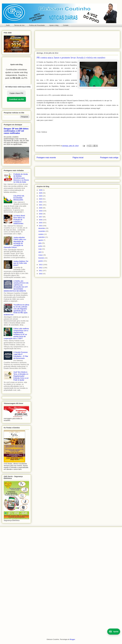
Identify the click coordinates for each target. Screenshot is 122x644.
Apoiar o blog (54, 25)
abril (40, 252)
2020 (41, 208)
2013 (41, 265)
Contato (66, 25)
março (41, 255)
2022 (41, 202)
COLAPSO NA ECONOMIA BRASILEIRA (19, 198)
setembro (42, 237)
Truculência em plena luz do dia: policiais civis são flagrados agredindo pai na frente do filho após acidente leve (16, 310)
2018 (41, 214)
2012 (41, 268)
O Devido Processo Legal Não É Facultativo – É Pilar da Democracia (21, 355)
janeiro (41, 261)
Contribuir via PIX (16, 99)
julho (40, 243)
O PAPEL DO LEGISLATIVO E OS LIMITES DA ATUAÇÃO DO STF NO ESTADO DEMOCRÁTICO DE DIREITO (16, 286)
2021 (41, 205)
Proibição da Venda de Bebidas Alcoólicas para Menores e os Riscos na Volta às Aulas (21, 178)
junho (41, 246)
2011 (41, 271)
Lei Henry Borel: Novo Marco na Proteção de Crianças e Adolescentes (19, 220)
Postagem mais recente (46, 158)
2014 (41, 226)
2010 (41, 274)
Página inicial (78, 158)
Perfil (8, 25)
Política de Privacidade (37, 25)
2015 (41, 223)
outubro (41, 234)
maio (40, 249)
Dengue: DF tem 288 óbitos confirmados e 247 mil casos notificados (16, 131)
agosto (41, 240)
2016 (41, 220)
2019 (41, 211)
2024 (41, 196)
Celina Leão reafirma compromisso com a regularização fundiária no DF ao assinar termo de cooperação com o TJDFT (16, 333)
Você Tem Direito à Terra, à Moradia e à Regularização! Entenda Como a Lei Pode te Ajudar (21, 376)
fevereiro (42, 258)
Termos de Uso (19, 25)
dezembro (42, 228)
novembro (42, 231)
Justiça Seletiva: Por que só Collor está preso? (21, 263)
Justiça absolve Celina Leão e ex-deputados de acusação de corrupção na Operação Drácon (15, 242)
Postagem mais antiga (109, 158)
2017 (41, 217)
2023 (41, 199)
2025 (41, 193)
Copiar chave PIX (16, 93)
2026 (41, 190)
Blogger (72, 639)
